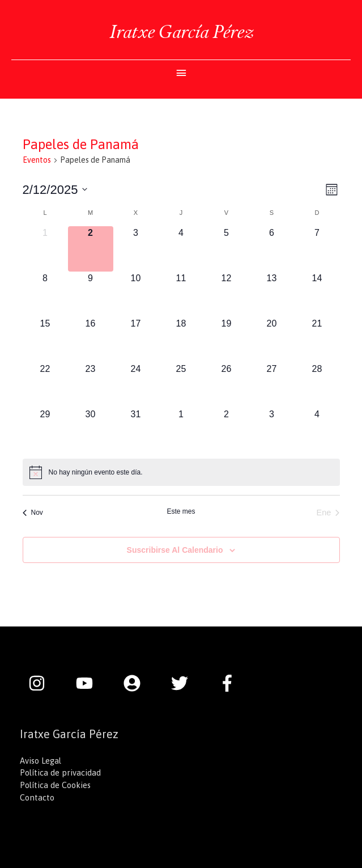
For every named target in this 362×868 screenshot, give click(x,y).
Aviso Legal (41, 761)
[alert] (181, 472)
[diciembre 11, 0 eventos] (181, 294)
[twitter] (185, 683)
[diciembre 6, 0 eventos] (272, 249)
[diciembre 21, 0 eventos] (317, 340)
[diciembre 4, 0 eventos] (181, 249)
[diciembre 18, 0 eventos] (181, 340)
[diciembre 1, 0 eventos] (45, 249)
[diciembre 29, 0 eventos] (45, 430)
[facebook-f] (230, 683)
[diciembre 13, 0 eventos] (272, 294)
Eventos (37, 160)
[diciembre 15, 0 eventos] (45, 340)
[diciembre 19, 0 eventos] (227, 340)
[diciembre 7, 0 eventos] (317, 249)
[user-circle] (138, 683)
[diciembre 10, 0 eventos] (136, 294)
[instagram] (42, 683)
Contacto (37, 797)
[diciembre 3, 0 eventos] (136, 249)
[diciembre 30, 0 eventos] (91, 430)
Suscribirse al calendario (175, 550)
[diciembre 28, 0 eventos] (317, 385)
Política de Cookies (55, 785)
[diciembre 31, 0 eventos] (136, 430)
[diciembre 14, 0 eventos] (317, 294)
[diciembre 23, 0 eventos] (91, 385)
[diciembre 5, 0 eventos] (227, 249)
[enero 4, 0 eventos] (317, 430)
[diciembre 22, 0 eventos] (45, 385)
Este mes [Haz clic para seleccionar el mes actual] (181, 511)
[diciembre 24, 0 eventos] (136, 385)
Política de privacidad (60, 772)
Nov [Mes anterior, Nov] (33, 513)
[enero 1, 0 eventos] (181, 430)
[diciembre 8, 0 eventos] (45, 294)
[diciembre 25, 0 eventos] (181, 385)
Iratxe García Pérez (181, 31)
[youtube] (90, 683)
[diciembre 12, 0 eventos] (227, 294)
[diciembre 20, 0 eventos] (272, 340)
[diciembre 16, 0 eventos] (91, 340)
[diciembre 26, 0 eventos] (227, 385)
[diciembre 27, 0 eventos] (272, 385)
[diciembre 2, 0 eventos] (91, 249)
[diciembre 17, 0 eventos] (136, 340)
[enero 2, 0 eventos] (227, 430)
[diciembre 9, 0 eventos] (91, 294)
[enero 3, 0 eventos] (272, 430)
